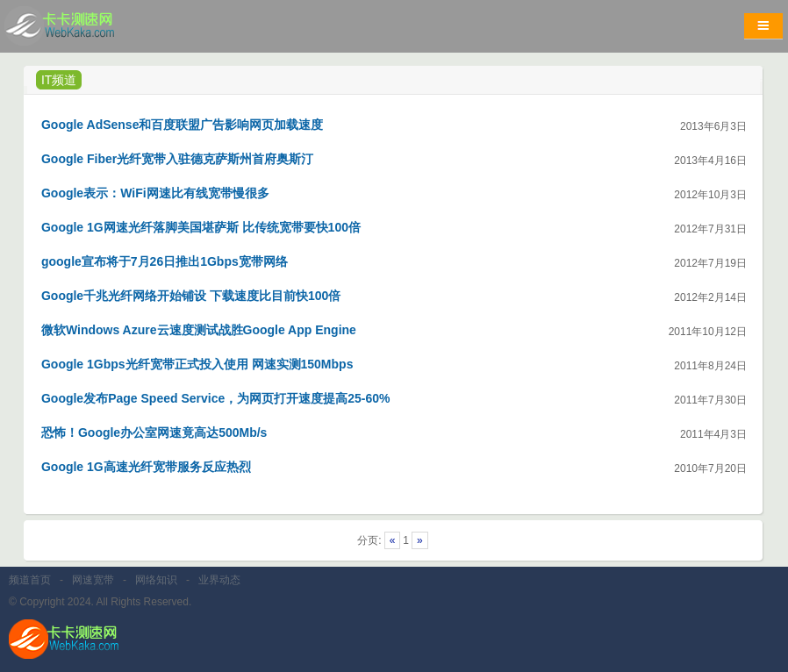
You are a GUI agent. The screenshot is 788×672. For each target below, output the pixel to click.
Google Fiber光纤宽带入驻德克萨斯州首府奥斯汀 (177, 159)
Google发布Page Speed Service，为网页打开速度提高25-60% (216, 398)
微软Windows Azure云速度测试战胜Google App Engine (199, 330)
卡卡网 (79, 31)
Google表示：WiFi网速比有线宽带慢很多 (155, 193)
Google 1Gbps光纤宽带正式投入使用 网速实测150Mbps (197, 364)
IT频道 (59, 80)
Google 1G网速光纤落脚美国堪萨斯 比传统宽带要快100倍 (201, 227)
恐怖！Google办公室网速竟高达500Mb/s (154, 433)
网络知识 (156, 580)
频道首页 (30, 580)
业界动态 (219, 580)
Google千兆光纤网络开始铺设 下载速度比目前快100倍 (191, 296)
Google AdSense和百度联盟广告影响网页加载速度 (183, 125)
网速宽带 (93, 580)
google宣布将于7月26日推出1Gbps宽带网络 (165, 261)
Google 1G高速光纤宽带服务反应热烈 (146, 467)
